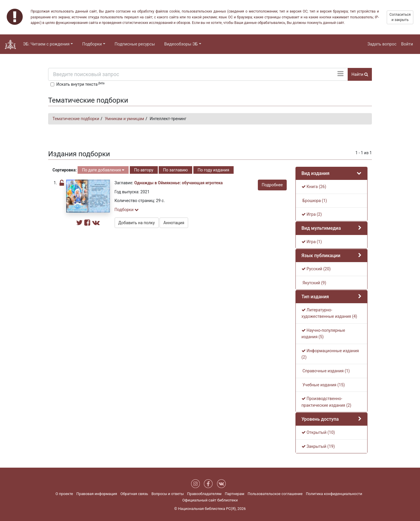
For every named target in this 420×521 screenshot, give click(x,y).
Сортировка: (65, 170)
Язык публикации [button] (321, 256)
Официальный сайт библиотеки (210, 500)
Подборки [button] (92, 44)
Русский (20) (316, 269)
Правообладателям (204, 494)
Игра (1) (312, 242)
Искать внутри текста (80, 84)
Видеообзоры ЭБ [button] (181, 44)
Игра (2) (312, 214)
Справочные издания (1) (326, 371)
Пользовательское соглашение (275, 494)
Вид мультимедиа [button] (321, 228)
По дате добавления (103, 170)
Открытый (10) (318, 432)
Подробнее (272, 185)
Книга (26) (314, 187)
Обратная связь (134, 494)
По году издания (213, 170)
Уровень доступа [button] (320, 419)
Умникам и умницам (124, 119)
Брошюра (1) (314, 201)
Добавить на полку (137, 223)
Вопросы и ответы (168, 494)
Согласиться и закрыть (400, 17)
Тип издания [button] (315, 297)
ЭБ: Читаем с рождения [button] (46, 44)
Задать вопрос (382, 44)
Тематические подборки (76, 119)
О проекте (64, 494)
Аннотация (174, 223)
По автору (144, 170)
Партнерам (235, 494)
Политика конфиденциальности (334, 494)
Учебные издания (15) (323, 385)
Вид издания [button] (316, 173)
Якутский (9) (314, 283)
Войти (407, 44)
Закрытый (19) (318, 446)
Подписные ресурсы (135, 44)
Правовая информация (97, 494)
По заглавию (175, 170)
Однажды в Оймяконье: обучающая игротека (178, 183)
